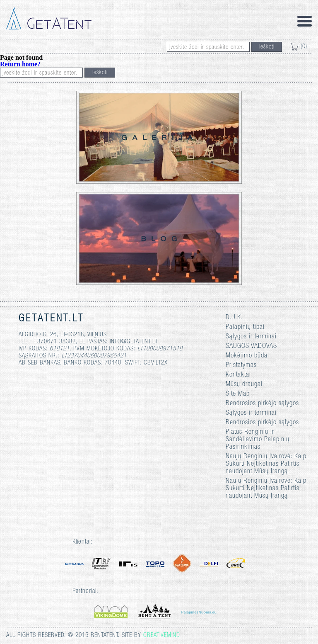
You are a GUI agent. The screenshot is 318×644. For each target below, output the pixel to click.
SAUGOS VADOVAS (251, 346)
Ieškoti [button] (267, 47)
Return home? (20, 64)
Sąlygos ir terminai (251, 337)
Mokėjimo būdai (247, 356)
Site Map (238, 394)
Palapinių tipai (245, 327)
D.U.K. (234, 318)
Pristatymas (241, 366)
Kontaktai (238, 375)
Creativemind (162, 635)
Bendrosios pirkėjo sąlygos (262, 404)
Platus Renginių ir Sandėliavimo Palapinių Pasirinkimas (258, 440)
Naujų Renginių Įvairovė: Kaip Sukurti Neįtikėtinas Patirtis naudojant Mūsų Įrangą (266, 464)
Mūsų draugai (244, 385)
